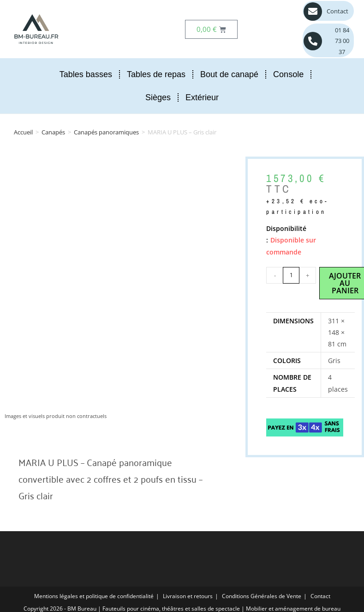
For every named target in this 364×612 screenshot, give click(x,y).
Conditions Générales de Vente (262, 596)
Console (288, 74)
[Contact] (313, 12)
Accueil (23, 132)
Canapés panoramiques (106, 132)
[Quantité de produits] (291, 275)
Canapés (53, 132)
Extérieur (202, 97)
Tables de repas (156, 74)
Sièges (158, 97)
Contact (337, 11)
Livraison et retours (188, 596)
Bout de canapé (229, 74)
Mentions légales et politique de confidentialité (94, 596)
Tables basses (86, 74)
